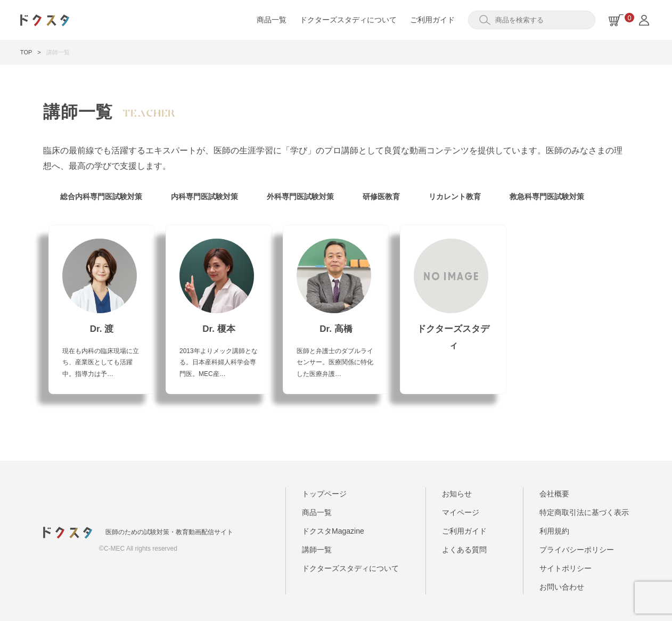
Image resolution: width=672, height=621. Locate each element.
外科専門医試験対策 (300, 197)
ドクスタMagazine (333, 531)
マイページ (461, 512)
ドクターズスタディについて (348, 20)
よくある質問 (464, 550)
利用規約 (554, 531)
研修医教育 (381, 197)
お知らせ (457, 494)
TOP (26, 52)
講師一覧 (317, 550)
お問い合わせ (562, 587)
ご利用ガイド (432, 20)
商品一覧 (272, 20)
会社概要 (554, 494)
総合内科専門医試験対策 (101, 197)
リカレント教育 (455, 197)
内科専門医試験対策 (204, 197)
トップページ (324, 494)
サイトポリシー (566, 568)
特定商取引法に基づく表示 (584, 512)
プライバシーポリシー (577, 550)
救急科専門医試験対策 (547, 197)
